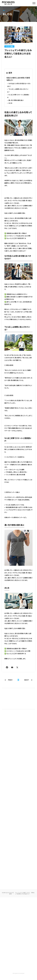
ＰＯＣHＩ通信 (9, 47)
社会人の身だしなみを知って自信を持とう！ (18, 79)
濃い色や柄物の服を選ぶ (16, 100)
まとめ (10, 103)
